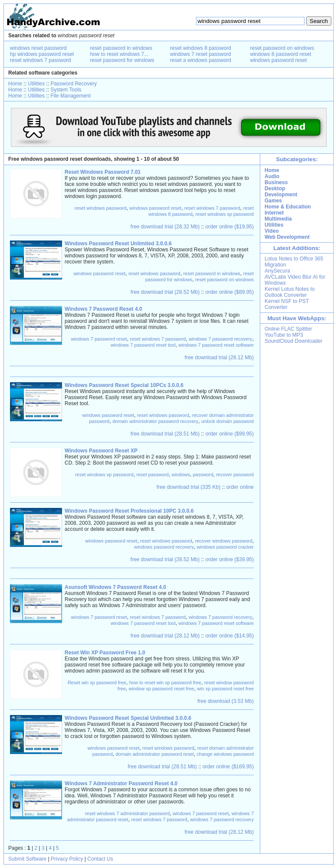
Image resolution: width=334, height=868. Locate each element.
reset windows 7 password (41, 60)
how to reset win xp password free (165, 683)
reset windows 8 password (201, 48)
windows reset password (38, 48)
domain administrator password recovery (155, 421)
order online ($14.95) (230, 636)
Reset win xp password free (97, 683)
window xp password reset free (161, 689)
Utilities (36, 84)
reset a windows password (201, 60)
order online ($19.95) (230, 227)
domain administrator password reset (155, 754)
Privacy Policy (67, 859)
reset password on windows (282, 48)
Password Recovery (74, 84)
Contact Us (100, 859)
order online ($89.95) (230, 292)
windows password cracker (225, 547)
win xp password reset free (225, 689)
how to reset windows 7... (120, 54)
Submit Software (27, 859)
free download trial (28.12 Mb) (219, 358)
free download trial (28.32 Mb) (165, 227)
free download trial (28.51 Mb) (165, 434)
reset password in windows (121, 48)
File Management (70, 96)
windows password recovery (164, 547)
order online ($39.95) (230, 559)
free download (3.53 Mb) (226, 701)
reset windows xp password (224, 214)
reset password (152, 475)
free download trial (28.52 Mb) (165, 292)
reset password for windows (122, 60)
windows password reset (279, 60)
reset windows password (101, 208)
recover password (235, 475)
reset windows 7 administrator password (128, 813)
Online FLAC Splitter (288, 329)
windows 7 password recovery (221, 339)
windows (181, 475)
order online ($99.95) (230, 434)
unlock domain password (228, 421)
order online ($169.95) (228, 767)
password (203, 475)
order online (240, 487)
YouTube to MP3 (284, 335)
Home (15, 84)
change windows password (225, 754)
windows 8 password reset (281, 54)
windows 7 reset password (201, 54)
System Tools (66, 90)
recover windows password (224, 541)
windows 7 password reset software (216, 345)
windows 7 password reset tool (143, 345)
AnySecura (277, 271)
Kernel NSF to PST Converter (287, 304)
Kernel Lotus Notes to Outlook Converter (290, 292)
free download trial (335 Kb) (188, 487)
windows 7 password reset (99, 339)
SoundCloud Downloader (293, 341)
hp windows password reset (42, 54)
